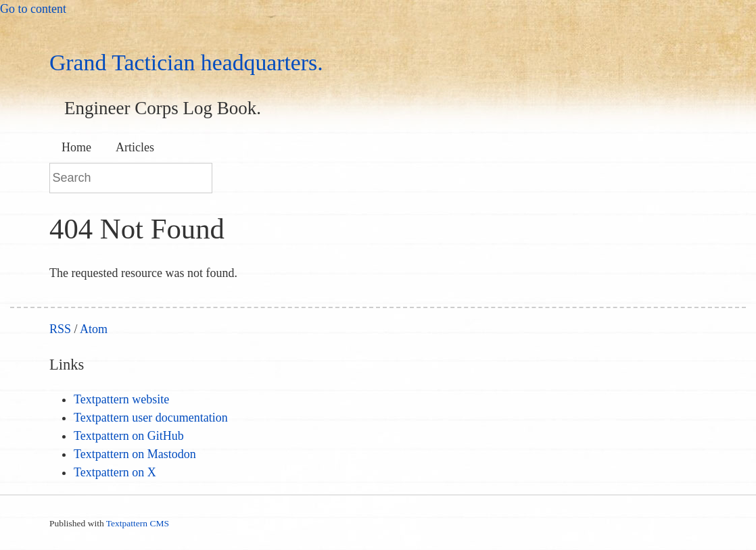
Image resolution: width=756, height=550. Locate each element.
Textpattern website (121, 399)
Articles (135, 147)
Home (76, 147)
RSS (60, 329)
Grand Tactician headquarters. (186, 62)
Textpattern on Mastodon (135, 454)
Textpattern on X (115, 472)
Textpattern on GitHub (129, 436)
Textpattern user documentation (151, 418)
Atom (94, 329)
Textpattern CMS (138, 523)
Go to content (33, 9)
